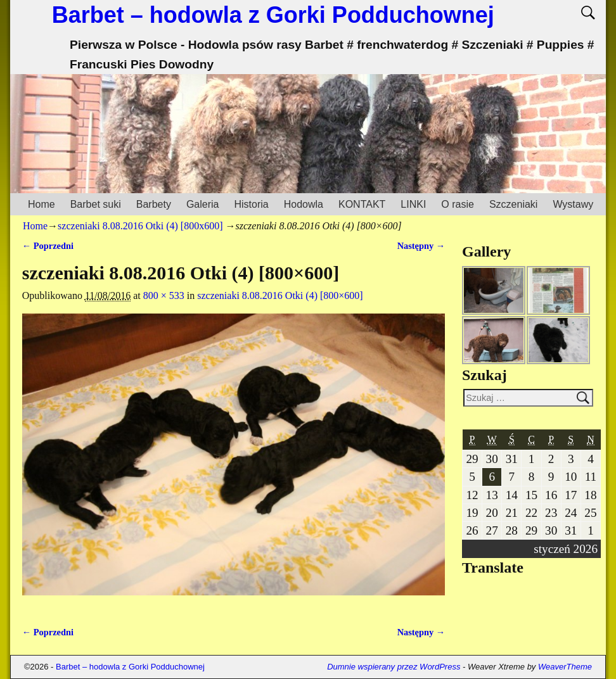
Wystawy (573, 204)
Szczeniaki (513, 204)
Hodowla (304, 204)
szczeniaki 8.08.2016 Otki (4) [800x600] (140, 226)
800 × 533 (164, 295)
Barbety (154, 204)
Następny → (421, 246)
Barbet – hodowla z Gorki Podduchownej (273, 15)
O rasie (458, 204)
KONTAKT (362, 204)
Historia (251, 204)
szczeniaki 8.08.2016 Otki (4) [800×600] (280, 295)
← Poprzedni (48, 246)
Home (42, 204)
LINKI (413, 204)
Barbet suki (96, 204)
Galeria (203, 204)
